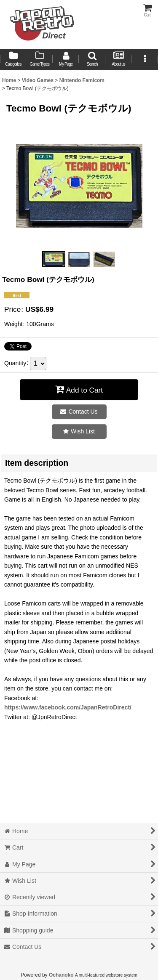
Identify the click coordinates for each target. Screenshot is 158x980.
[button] (92, 60)
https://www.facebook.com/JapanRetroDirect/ (68, 707)
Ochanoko (61, 975)
